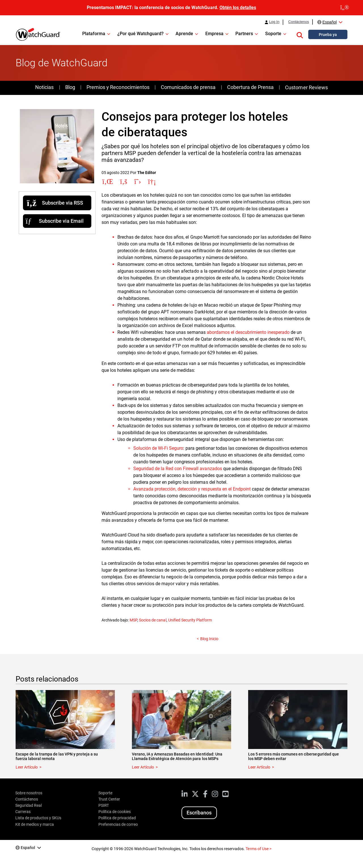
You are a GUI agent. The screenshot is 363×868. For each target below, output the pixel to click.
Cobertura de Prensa (250, 87)
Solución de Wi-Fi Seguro (158, 448)
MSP (133, 620)
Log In (274, 22)
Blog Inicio (209, 639)
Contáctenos (298, 22)
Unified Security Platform (190, 620)
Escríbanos (199, 813)
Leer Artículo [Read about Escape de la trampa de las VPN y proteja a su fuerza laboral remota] (27, 767)
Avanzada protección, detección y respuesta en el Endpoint (192, 489)
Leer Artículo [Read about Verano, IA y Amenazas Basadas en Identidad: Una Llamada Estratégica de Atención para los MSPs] (143, 767)
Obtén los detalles (238, 8)
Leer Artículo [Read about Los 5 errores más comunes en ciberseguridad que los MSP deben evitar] (259, 767)
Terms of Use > (258, 849)
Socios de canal (153, 620)
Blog (70, 87)
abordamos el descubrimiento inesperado (248, 332)
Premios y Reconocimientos (118, 87)
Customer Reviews (306, 87)
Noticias (44, 87)
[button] (300, 34)
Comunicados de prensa (188, 87)
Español (330, 22)
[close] (345, 8)
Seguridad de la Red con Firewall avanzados (178, 469)
